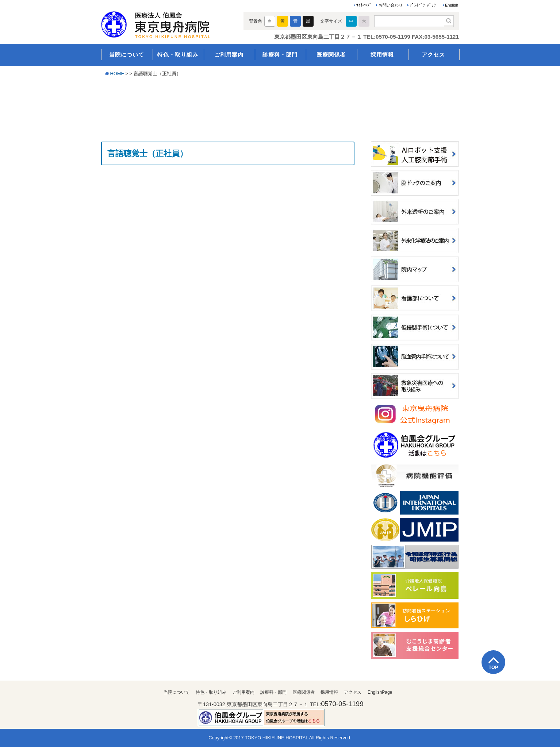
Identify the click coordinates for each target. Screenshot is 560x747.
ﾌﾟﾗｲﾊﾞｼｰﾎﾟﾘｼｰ (424, 5)
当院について (127, 55)
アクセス (433, 55)
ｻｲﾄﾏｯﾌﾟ (364, 5)
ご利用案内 (229, 55)
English (452, 5)
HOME (117, 74)
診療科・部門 (280, 55)
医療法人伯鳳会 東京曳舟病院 (166, 23)
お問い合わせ (391, 5)
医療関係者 (331, 55)
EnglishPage (380, 692)
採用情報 (382, 55)
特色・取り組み (178, 55)
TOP (493, 667)
